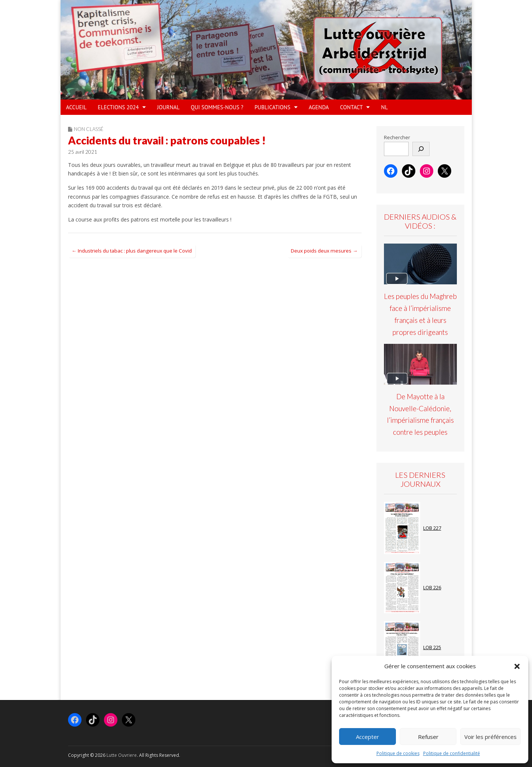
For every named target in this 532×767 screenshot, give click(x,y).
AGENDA (319, 107)
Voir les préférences (491, 737)
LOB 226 (432, 588)
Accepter (368, 737)
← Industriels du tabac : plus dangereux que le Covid (132, 251)
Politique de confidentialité (452, 753)
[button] (517, 666)
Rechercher (397, 137)
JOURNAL (168, 107)
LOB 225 (432, 647)
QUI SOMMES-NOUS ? (217, 107)
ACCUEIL (76, 107)
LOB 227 (432, 528)
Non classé (89, 129)
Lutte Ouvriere (122, 755)
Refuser (428, 737)
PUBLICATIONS (273, 107)
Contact (352, 107)
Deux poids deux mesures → (324, 251)
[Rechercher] (421, 149)
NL (384, 107)
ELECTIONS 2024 (119, 107)
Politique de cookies (398, 753)
